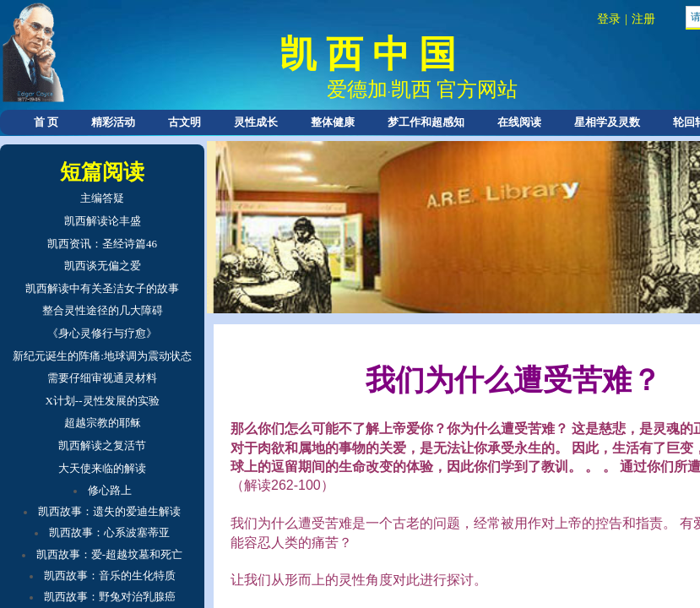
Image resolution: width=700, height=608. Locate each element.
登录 (609, 19)
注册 (643, 19)
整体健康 (333, 122)
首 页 (46, 122)
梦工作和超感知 (426, 122)
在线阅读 (519, 122)
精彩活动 (113, 122)
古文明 (184, 122)
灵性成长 (256, 122)
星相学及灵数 (607, 122)
